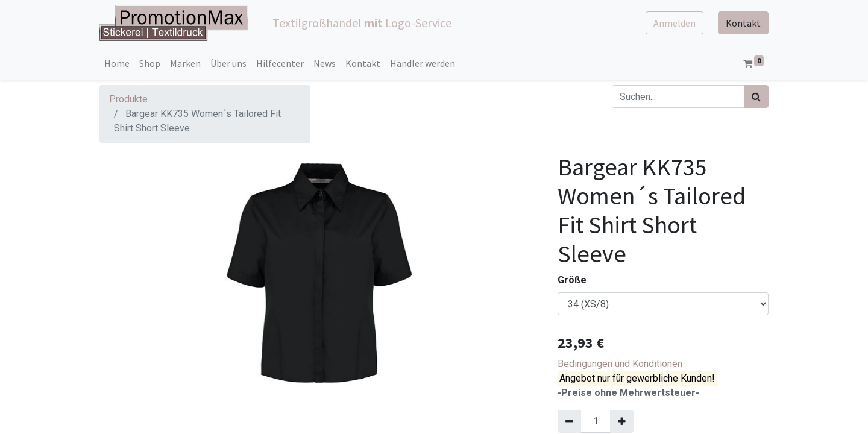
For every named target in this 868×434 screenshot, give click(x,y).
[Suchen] (756, 96)
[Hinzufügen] (622, 421)
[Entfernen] (569, 421)
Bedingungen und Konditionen (620, 364)
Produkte (128, 99)
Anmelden (675, 23)
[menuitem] (117, 63)
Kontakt (743, 23)
